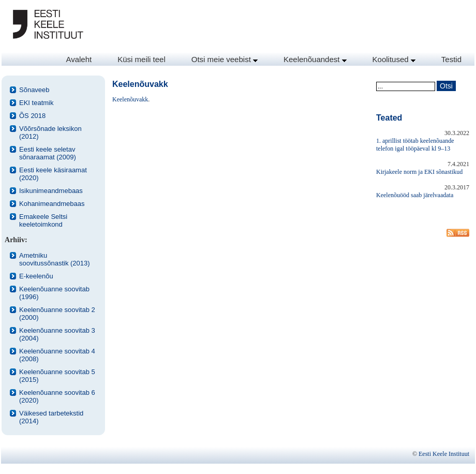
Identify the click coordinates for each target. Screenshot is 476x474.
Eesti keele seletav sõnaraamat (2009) (48, 153)
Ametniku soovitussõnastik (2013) (55, 259)
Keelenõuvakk (130, 99)
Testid (451, 59)
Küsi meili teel (142, 59)
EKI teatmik (36, 103)
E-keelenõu (36, 276)
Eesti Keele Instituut (444, 454)
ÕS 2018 (32, 116)
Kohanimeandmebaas (52, 204)
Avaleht (79, 59)
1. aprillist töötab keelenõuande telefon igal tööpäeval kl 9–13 (415, 145)
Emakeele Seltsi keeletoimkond (43, 220)
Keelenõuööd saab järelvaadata (415, 195)
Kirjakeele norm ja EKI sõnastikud (419, 172)
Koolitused (394, 59)
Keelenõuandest (315, 59)
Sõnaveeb (34, 90)
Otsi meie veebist (225, 59)
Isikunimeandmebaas (51, 191)
